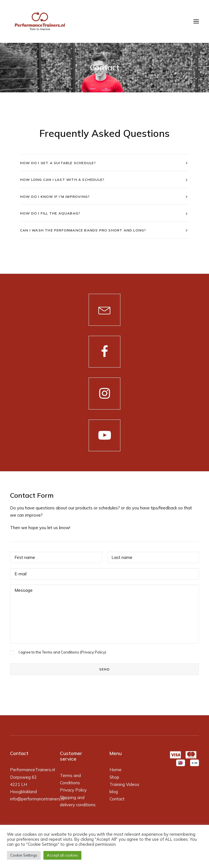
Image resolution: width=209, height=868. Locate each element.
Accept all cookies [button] (62, 855)
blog (114, 792)
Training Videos (124, 784)
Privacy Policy (93, 652)
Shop (114, 777)
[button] (105, 310)
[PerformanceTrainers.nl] (40, 21)
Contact (117, 799)
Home (116, 770)
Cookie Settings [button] (24, 855)
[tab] (104, 163)
